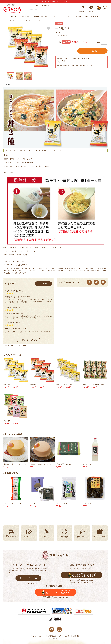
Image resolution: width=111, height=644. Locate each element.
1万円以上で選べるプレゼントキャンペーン (56, 1)
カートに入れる (92, 51)
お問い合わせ (77, 636)
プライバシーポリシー (37, 636)
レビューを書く (43, 284)
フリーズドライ (30, 20)
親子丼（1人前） (62, 60)
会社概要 (67, 636)
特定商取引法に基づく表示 (54, 636)
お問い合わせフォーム (28, 578)
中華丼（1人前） (62, 62)
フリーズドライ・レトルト (16, 20)
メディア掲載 (77, 16)
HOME (5, 20)
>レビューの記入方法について (16, 346)
